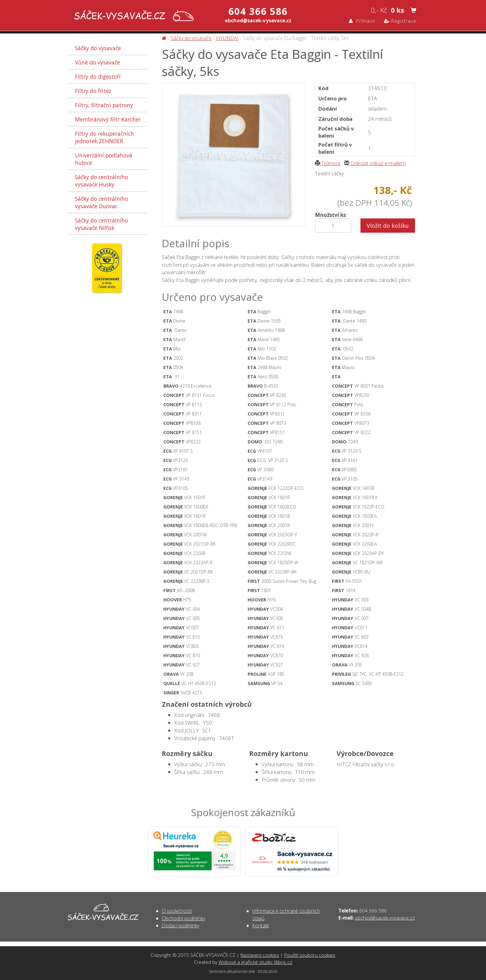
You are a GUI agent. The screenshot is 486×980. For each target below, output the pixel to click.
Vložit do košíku (388, 226)
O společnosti (177, 911)
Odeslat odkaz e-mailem (375, 163)
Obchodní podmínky (183, 918)
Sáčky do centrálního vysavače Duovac (102, 202)
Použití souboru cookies (310, 955)
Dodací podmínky (181, 925)
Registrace (400, 21)
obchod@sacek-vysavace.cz (385, 918)
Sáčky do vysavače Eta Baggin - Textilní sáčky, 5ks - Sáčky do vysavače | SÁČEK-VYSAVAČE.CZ (133, 16)
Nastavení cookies (260, 955)
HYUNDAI (227, 38)
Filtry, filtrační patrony (104, 105)
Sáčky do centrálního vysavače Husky (102, 181)
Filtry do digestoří (98, 77)
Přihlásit (362, 21)
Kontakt (261, 925)
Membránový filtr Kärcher (108, 119)
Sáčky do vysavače (98, 48)
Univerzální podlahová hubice (104, 159)
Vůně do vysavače (97, 62)
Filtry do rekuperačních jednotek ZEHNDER (104, 137)
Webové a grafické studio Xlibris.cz (255, 962)
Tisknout (328, 163)
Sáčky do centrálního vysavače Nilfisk (102, 224)
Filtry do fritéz (93, 91)
